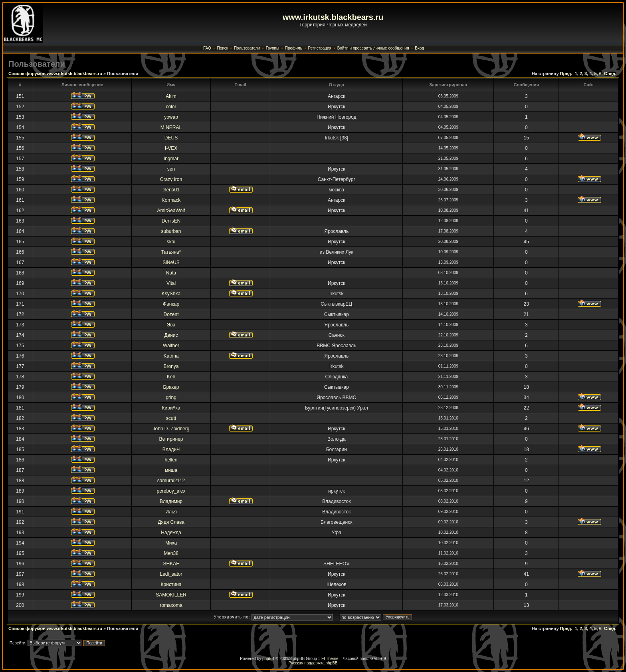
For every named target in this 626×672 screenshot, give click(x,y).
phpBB (268, 659)
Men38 (171, 553)
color (171, 107)
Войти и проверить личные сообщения (373, 48)
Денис (171, 335)
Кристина (171, 585)
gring (171, 398)
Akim (171, 96)
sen (171, 169)
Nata (171, 273)
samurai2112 (171, 481)
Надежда (171, 533)
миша (171, 470)
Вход (419, 48)
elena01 (171, 190)
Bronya (171, 366)
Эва (171, 325)
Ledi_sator (171, 574)
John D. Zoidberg (171, 429)
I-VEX (171, 148)
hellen (171, 460)
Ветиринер (171, 439)
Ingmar (171, 159)
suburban (171, 231)
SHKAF (171, 564)
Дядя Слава (171, 522)
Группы (272, 48)
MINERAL (171, 127)
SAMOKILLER (171, 595)
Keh (171, 377)
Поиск (223, 48)
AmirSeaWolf (171, 211)
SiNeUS (171, 262)
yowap (171, 117)
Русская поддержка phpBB (313, 663)
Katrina (171, 356)
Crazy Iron (171, 179)
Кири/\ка (171, 408)
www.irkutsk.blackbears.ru (333, 17)
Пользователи (247, 48)
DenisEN (171, 221)
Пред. (566, 74)
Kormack (171, 200)
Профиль (294, 48)
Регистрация (320, 48)
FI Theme (330, 659)
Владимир (171, 501)
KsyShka (171, 294)
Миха (171, 543)
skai (171, 242)
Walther (171, 346)
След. (610, 74)
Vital (171, 283)
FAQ (207, 48)
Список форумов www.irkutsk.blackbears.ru (55, 74)
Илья (171, 512)
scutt (171, 418)
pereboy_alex (171, 491)
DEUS (171, 138)
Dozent (171, 314)
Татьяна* (171, 252)
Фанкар (171, 304)
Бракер (171, 387)
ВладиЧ (171, 449)
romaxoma (171, 605)
